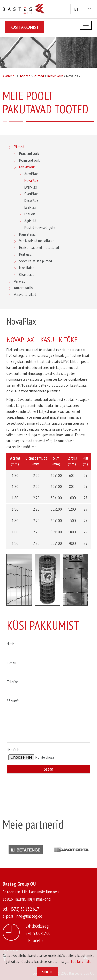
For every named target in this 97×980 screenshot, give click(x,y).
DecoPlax (31, 200)
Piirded (19, 147)
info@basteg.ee (29, 916)
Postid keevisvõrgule (40, 227)
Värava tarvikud (25, 294)
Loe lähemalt (81, 961)
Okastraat (27, 274)
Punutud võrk (29, 153)
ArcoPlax (31, 174)
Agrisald (30, 221)
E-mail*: (48, 667)
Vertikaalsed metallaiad (37, 241)
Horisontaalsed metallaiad (39, 247)
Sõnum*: (48, 721)
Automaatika (24, 288)
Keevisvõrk (27, 167)
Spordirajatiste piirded (36, 261)
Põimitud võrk (29, 160)
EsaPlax (30, 207)
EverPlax (31, 187)
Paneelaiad (27, 234)
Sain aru (47, 971)
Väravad (20, 281)
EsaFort (30, 214)
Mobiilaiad (27, 268)
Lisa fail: (48, 755)
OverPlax (31, 194)
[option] (19, 580)
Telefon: (48, 686)
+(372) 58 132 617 (24, 909)
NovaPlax (31, 180)
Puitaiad (25, 254)
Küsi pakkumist (25, 27)
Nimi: (48, 648)
